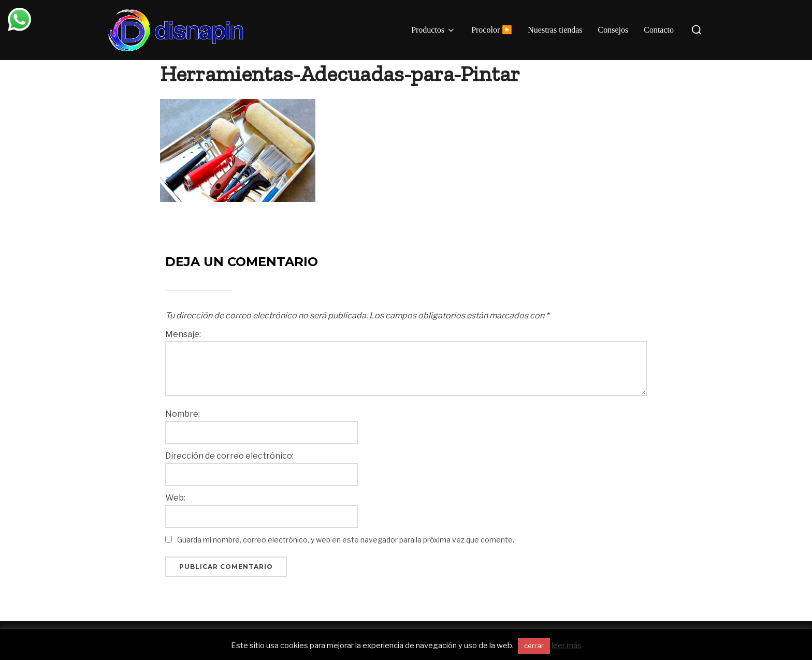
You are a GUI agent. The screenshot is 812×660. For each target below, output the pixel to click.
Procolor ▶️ (492, 30)
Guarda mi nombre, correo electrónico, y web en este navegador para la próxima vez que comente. (346, 540)
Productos (433, 30)
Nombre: (183, 414)
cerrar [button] (534, 646)
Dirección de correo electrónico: (229, 456)
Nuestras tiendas (555, 30)
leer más (567, 646)
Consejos (613, 30)
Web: (175, 498)
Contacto (659, 30)
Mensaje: (183, 334)
